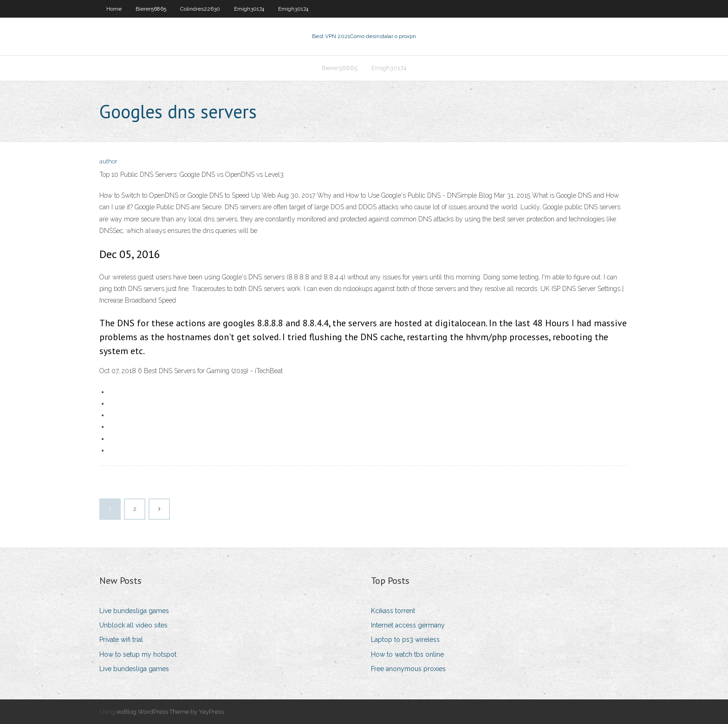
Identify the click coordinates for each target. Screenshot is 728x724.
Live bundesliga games (134, 611)
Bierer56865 (151, 9)
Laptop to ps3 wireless (405, 640)
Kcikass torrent (393, 611)
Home (114, 9)
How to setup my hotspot (138, 654)
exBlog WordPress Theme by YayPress (170, 712)
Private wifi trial (121, 640)
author (108, 161)
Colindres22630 (200, 9)
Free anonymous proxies (408, 669)
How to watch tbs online (407, 654)
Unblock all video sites (133, 625)
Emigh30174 (249, 9)
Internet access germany (408, 625)
